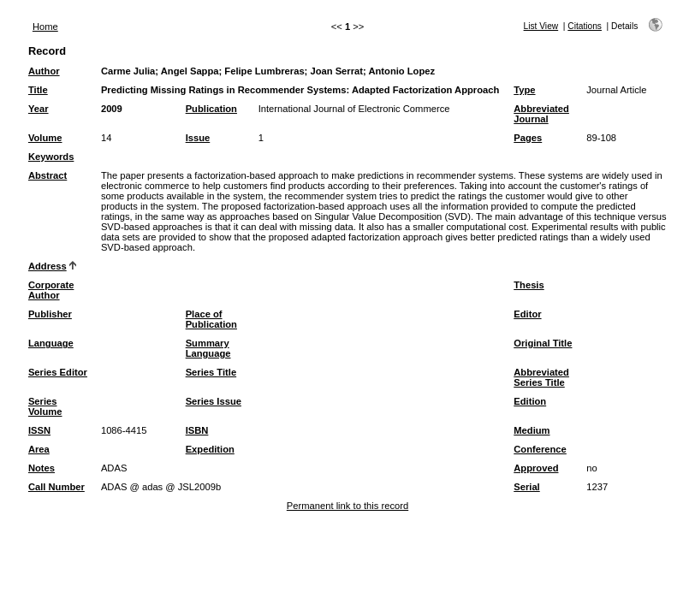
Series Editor (58, 372)
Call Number (56, 487)
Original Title (543, 343)
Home (45, 27)
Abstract (48, 175)
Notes (42, 468)
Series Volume (45, 406)
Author (44, 71)
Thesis (529, 285)
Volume (45, 138)
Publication (211, 109)
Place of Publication (211, 319)
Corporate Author (51, 290)
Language (51, 343)
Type (524, 90)
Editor (527, 314)
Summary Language (208, 348)
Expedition (210, 449)
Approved (536, 468)
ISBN (197, 430)
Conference (540, 449)
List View (541, 26)
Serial (526, 487)
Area (39, 449)
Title (38, 90)
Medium (532, 430)
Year (39, 109)
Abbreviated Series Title (541, 377)
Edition (530, 401)
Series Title (211, 372)
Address (48, 266)
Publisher (50, 314)
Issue (198, 138)
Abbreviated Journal (541, 114)
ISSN (39, 430)
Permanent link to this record (347, 506)
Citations (585, 26)
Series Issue (214, 401)
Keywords (51, 157)
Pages (528, 138)
